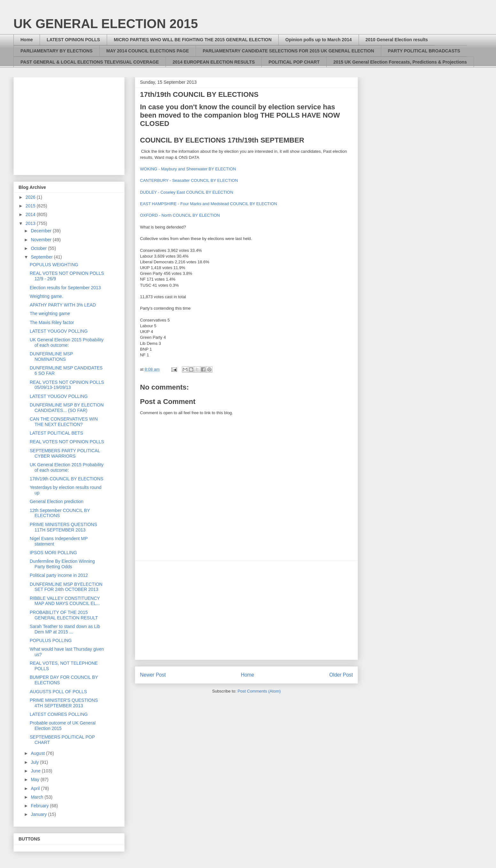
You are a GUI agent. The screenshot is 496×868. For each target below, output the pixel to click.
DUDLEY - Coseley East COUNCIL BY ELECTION (187, 192)
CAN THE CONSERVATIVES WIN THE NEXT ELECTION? (64, 422)
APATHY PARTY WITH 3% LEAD (63, 305)
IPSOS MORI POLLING (53, 553)
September (42, 257)
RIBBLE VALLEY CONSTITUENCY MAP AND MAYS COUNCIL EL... (65, 601)
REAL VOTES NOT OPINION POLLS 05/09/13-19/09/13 (67, 385)
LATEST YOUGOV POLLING (59, 331)
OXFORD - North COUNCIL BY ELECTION (180, 215)
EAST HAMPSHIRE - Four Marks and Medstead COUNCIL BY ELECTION (209, 204)
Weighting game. (46, 296)
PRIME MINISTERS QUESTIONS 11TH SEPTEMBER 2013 (63, 527)
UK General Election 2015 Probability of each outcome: (67, 342)
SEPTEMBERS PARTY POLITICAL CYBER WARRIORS (65, 453)
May (35, 779)
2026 (31, 197)
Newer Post (153, 675)
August (38, 753)
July (35, 762)
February (40, 806)
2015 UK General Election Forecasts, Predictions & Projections (400, 62)
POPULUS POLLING (51, 640)
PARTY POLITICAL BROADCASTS (424, 51)
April (36, 788)
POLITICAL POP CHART (294, 62)
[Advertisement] (246, 610)
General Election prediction (57, 501)
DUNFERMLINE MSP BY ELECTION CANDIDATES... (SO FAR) (67, 408)
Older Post (341, 675)
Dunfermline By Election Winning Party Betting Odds (62, 564)
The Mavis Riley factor (52, 322)
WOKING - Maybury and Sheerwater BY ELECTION (188, 169)
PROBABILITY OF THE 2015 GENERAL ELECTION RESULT (64, 615)
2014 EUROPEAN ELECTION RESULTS (214, 62)
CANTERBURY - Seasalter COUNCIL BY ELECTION (189, 180)
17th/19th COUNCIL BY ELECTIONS (66, 479)
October (39, 248)
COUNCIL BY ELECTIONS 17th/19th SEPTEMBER (222, 140)
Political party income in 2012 (59, 575)
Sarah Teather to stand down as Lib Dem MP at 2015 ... (65, 629)
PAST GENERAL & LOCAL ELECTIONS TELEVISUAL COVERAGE (90, 62)
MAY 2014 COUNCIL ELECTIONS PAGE (148, 51)
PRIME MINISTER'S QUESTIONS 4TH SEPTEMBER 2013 (64, 703)
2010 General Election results (397, 40)
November (42, 240)
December (42, 231)
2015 (31, 206)
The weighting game (50, 314)
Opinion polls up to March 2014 (319, 40)
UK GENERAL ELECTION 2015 (106, 24)
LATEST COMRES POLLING (59, 714)
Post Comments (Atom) (259, 691)
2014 (31, 214)
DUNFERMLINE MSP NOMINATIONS (51, 356)
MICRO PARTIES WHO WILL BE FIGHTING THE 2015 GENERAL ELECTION (193, 40)
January (39, 814)
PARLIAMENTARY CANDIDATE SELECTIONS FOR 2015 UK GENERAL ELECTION (288, 51)
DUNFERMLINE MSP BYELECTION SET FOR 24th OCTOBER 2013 (66, 587)
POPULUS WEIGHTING (54, 265)
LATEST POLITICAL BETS (56, 433)
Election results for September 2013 (65, 288)
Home (27, 40)
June (36, 771)
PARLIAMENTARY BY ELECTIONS (57, 51)
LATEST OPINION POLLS (73, 40)
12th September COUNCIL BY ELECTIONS (60, 513)
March (38, 797)
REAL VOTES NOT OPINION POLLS (67, 442)
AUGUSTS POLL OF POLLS (58, 692)
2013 (31, 223)
